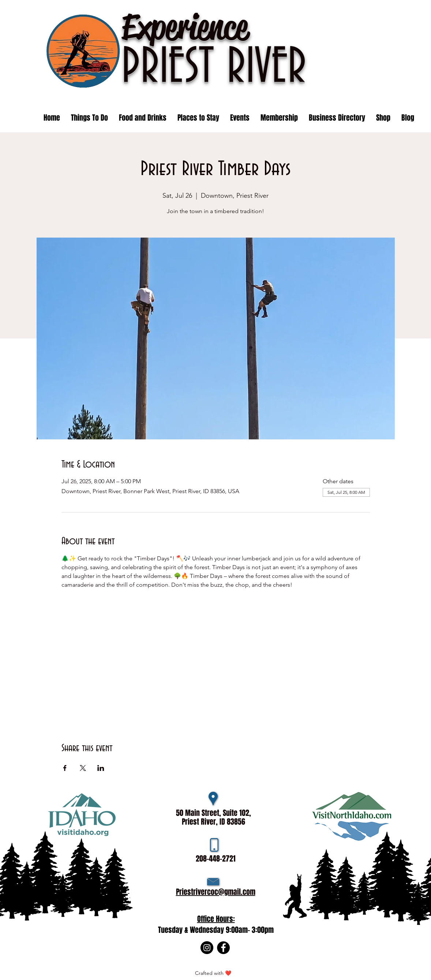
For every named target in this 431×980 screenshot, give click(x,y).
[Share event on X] (83, 768)
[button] (240, 118)
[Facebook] (223, 948)
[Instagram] (207, 948)
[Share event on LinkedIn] (101, 768)
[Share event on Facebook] (65, 768)
